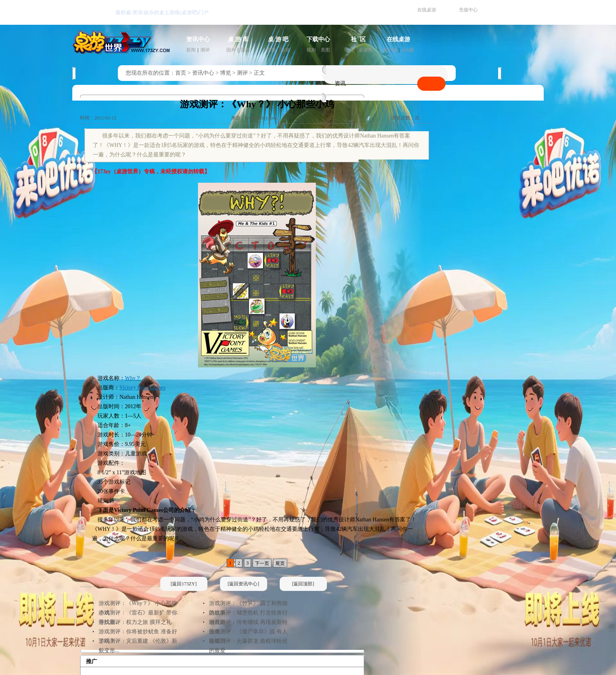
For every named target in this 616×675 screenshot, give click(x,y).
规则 (311, 50)
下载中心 (318, 39)
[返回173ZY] (184, 584)
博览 (225, 73)
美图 (325, 50)
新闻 (191, 50)
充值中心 (468, 10)
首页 (181, 73)
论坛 (349, 50)
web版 (408, 50)
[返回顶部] (303, 584)
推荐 (271, 50)
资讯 (340, 83)
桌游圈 (365, 50)
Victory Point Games (142, 388)
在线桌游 (427, 10)
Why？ (133, 378)
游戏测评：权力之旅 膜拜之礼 (135, 622)
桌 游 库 (238, 39)
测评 (205, 50)
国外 (231, 50)
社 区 (358, 39)
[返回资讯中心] (244, 584)
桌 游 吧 (278, 39)
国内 (245, 50)
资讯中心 (198, 39)
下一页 (262, 563)
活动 (285, 50)
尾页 (280, 563)
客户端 (390, 50)
